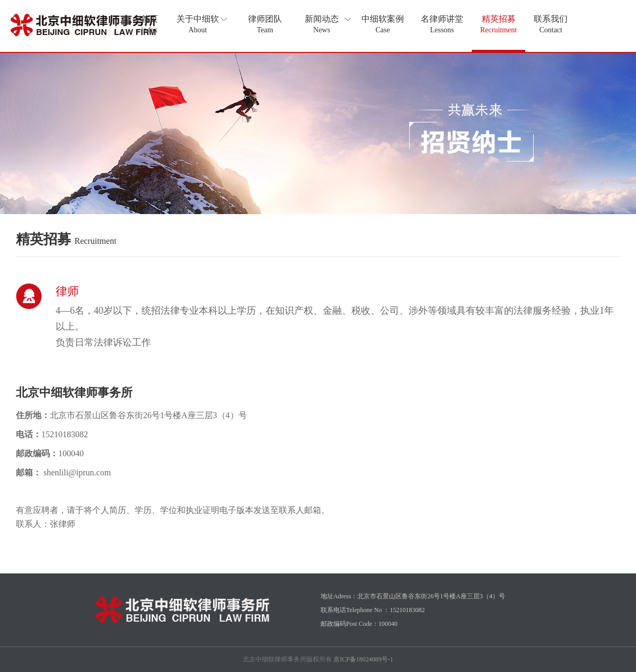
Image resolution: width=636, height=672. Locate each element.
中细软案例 (383, 24)
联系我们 (551, 24)
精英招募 (498, 24)
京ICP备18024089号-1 (363, 659)
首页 (149, 24)
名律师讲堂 (442, 24)
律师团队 (265, 24)
